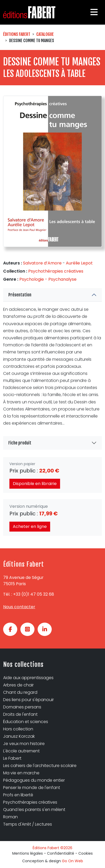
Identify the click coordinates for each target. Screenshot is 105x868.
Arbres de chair (18, 685)
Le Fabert (12, 758)
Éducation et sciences (26, 722)
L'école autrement (21, 751)
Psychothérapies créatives (56, 271)
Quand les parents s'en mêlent (34, 810)
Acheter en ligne (30, 526)
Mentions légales (28, 853)
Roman (10, 817)
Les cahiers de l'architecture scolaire (40, 766)
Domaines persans (22, 707)
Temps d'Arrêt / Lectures (28, 824)
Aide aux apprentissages (28, 678)
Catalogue (45, 34)
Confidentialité (61, 853)
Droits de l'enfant (20, 714)
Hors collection (18, 729)
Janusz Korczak (19, 736)
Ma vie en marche (21, 773)
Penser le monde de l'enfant (32, 788)
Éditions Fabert (17, 34)
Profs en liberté (18, 795)
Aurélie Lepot (79, 263)
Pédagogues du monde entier (34, 780)
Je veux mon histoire (24, 744)
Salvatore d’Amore (42, 263)
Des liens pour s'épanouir (28, 700)
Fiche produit (20, 443)
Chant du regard (20, 692)
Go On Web (72, 861)
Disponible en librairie (35, 484)
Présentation (20, 295)
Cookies (86, 853)
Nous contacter (19, 607)
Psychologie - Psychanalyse (48, 279)
